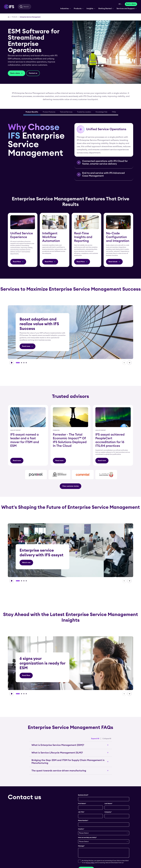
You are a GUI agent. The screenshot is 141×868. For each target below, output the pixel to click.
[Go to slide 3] (24, 363)
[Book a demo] (131, 4)
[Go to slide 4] (26, 363)
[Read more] (28, 346)
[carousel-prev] (124, 363)
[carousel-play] (12, 363)
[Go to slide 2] (22, 363)
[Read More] (18, 262)
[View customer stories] (70, 486)
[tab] (32, 112)
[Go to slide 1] (18, 363)
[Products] (15, 17)
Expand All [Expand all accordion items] (95, 739)
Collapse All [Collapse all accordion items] (107, 739)
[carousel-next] (129, 363)
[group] (70, 332)
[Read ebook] (114, 262)
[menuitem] (9, 7)
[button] (104, 140)
